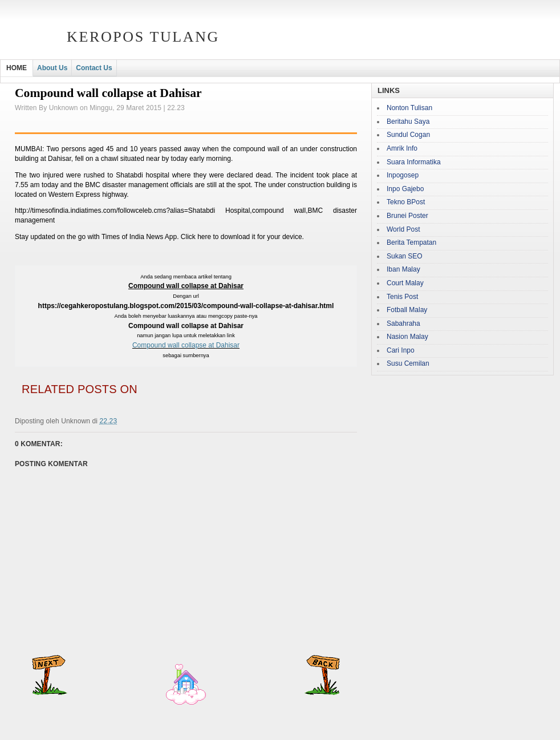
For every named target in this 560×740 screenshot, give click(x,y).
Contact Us (94, 68)
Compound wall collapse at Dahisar (186, 345)
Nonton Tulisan (409, 108)
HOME (17, 68)
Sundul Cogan (408, 135)
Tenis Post (402, 297)
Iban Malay (403, 269)
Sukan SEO (405, 256)
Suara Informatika (414, 162)
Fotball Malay (407, 310)
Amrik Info (402, 148)
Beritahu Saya (408, 122)
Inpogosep (403, 175)
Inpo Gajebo (405, 189)
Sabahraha (403, 324)
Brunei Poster (407, 216)
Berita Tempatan (411, 242)
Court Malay (405, 283)
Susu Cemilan (408, 363)
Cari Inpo (401, 350)
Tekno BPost (406, 202)
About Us (52, 68)
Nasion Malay (407, 337)
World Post (403, 229)
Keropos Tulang (143, 37)
